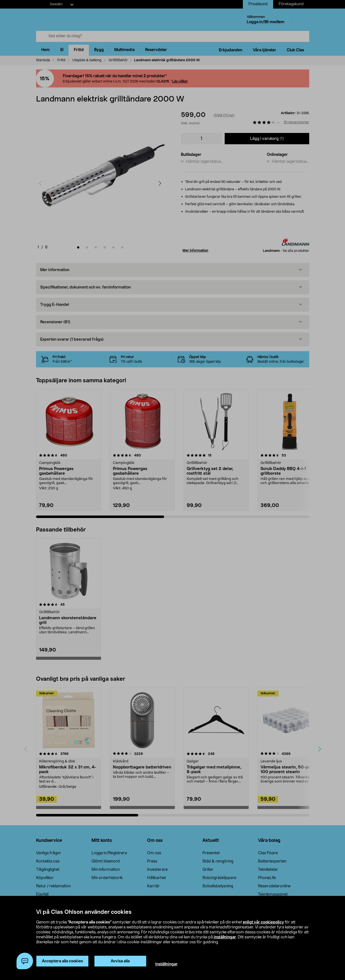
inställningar (225, 937)
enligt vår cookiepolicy (263, 922)
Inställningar (166, 964)
